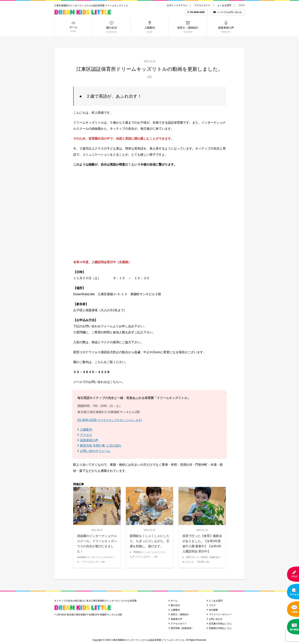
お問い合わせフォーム (94, 451)
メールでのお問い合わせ (228, 12)
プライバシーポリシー (219, 614)
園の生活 (174, 605)
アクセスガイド (202, 5)
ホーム (173, 601)
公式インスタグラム (177, 5)
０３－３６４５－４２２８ (92, 372)
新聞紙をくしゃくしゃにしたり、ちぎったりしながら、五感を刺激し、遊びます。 (149, 541)
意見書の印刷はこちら (219, 624)
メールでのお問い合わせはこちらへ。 (99, 382)
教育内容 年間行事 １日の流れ (99, 446)
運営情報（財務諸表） (181, 628)
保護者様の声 (88, 440)
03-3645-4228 (196, 12)
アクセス (85, 435)
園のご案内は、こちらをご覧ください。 (101, 362)
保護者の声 (175, 619)
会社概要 (212, 610)
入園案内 (85, 430)
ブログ (241, 5)
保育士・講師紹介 (179, 614)
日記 (149, 77)
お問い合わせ (215, 619)
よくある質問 (224, 5)
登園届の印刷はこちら (219, 628)
